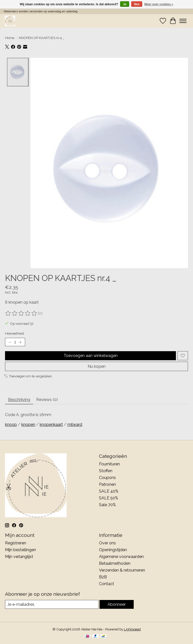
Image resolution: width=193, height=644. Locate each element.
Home (10, 38)
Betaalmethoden (115, 563)
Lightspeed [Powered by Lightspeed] (132, 629)
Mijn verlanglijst (19, 557)
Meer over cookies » (159, 4)
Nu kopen (97, 366)
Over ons (107, 543)
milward (75, 425)
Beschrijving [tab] (19, 400)
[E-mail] (52, 604)
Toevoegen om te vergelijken (28, 376)
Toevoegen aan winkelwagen (91, 356)
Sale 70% (107, 505)
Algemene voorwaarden (121, 557)
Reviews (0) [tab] (47, 400)
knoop (11, 425)
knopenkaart (51, 425)
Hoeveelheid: (15, 333)
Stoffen (106, 471)
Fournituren (109, 464)
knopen (28, 425)
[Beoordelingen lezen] (21, 313)
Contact (107, 584)
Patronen (107, 484)
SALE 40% (109, 491)
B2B (103, 577)
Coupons (107, 478)
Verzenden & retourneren (122, 570)
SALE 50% (109, 498)
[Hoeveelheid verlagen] (10, 342)
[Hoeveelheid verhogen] (20, 342)
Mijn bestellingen (20, 550)
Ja (125, 4)
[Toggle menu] (183, 21)
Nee (137, 4)
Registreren (16, 543)
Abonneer (117, 604)
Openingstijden (113, 550)
